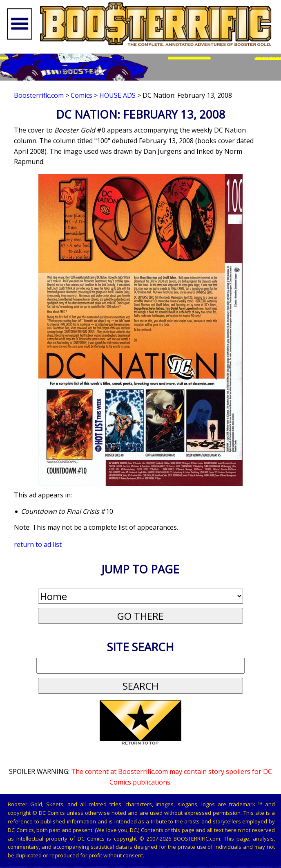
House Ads (117, 95)
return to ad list (38, 544)
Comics (81, 95)
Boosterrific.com (39, 95)
